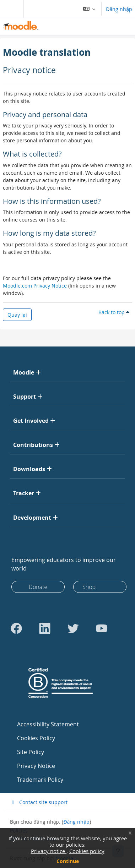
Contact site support (39, 802)
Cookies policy (87, 851)
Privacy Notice (36, 766)
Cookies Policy (36, 738)
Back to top (114, 312)
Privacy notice (49, 851)
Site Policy (31, 752)
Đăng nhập (119, 9)
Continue (68, 861)
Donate (38, 587)
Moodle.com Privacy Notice (35, 286)
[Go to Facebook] (16, 628)
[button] (89, 9)
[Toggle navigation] (10, 9)
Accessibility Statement (48, 724)
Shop (89, 587)
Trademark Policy (40, 780)
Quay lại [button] (17, 315)
